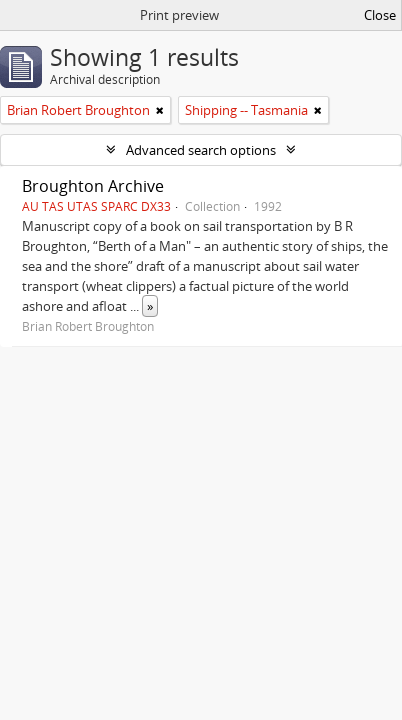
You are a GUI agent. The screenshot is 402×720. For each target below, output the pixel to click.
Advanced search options (201, 150)
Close (380, 15)
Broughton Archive (93, 186)
